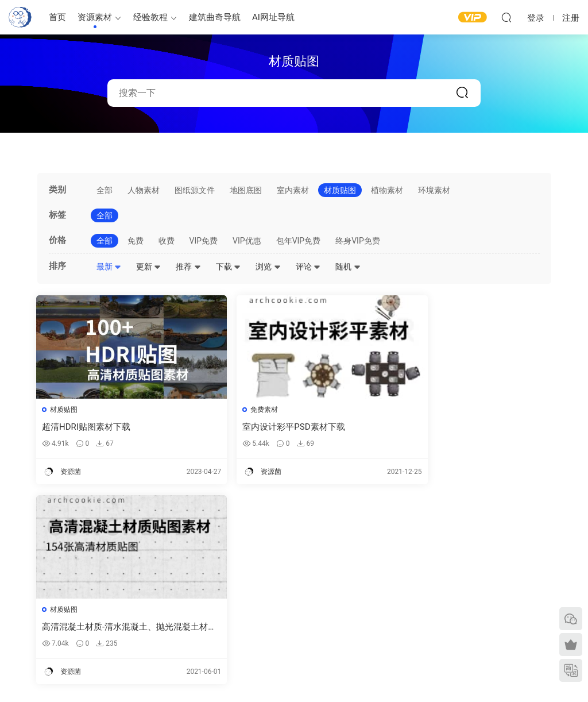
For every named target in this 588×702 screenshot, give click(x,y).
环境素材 (434, 190)
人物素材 (144, 190)
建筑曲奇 (171, 674)
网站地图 (470, 596)
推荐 (188, 267)
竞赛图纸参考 (344, 631)
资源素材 (95, 17)
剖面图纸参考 (344, 615)
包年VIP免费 (299, 241)
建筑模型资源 (222, 579)
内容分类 (470, 612)
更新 (148, 267)
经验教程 (150, 17)
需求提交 (470, 562)
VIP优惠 (247, 241)
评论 (308, 267)
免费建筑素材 (222, 596)
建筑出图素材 (222, 562)
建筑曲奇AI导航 (32, 608)
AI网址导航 (273, 17)
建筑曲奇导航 (215, 17)
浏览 (268, 267)
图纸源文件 (195, 190)
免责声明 (470, 629)
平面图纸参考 (344, 581)
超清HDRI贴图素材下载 (87, 427)
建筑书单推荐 (29, 642)
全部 (105, 190)
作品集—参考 (221, 629)
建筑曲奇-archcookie (20, 17)
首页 (57, 17)
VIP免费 (204, 241)
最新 (109, 267)
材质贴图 (340, 190)
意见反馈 (470, 579)
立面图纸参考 (344, 598)
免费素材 (240, 410)
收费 (167, 241)
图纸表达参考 (222, 612)
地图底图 (246, 190)
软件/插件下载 (31, 625)
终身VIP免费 (358, 241)
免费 (136, 241)
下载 (228, 267)
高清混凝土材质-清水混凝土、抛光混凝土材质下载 (468, 427)
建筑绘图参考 (344, 564)
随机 (348, 267)
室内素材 (293, 190)
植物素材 (387, 190)
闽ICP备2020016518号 (221, 674)
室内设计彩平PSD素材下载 (269, 427)
